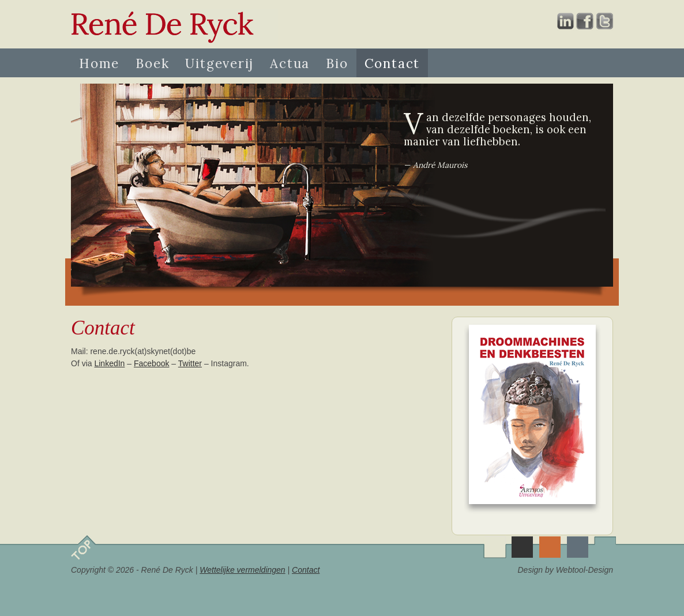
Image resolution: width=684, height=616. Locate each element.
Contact (392, 63)
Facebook (151, 363)
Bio (337, 63)
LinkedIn (109, 363)
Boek (152, 63)
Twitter (190, 363)
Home (99, 63)
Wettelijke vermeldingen (242, 570)
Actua (290, 63)
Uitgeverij (219, 63)
